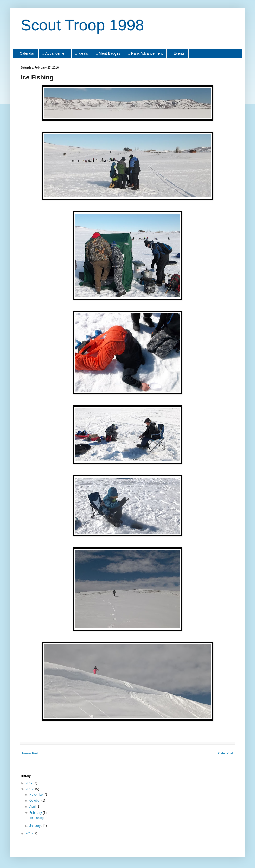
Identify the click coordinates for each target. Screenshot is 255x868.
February (36, 813)
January (35, 826)
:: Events (177, 53)
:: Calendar (25, 53)
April (33, 807)
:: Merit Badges (108, 53)
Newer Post (30, 753)
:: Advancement (55, 53)
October (35, 801)
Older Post (225, 753)
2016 (30, 789)
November (37, 795)
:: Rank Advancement (145, 53)
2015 (30, 833)
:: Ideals (82, 53)
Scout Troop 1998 (82, 25)
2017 (30, 783)
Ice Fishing (36, 818)
